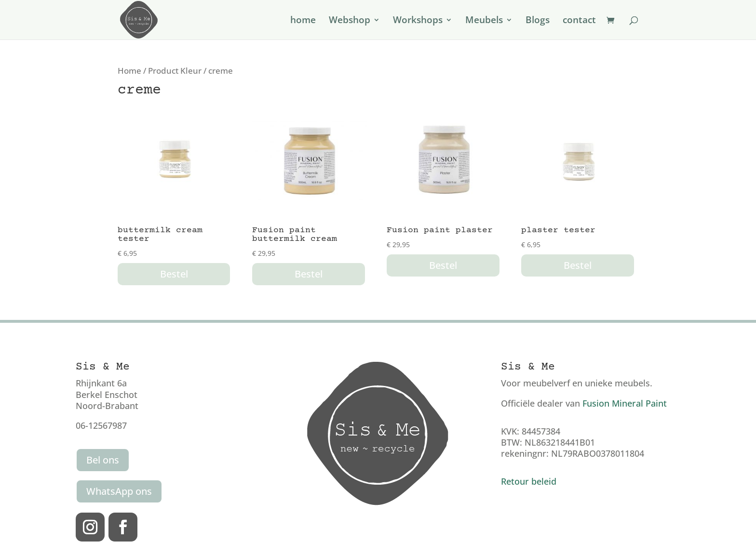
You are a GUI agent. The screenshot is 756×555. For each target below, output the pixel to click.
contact (579, 21)
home (303, 21)
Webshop (350, 21)
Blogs (538, 21)
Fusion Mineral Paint (625, 403)
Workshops (418, 21)
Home (129, 71)
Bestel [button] (174, 274)
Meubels (484, 21)
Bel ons (103, 460)
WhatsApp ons (119, 491)
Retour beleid (529, 481)
